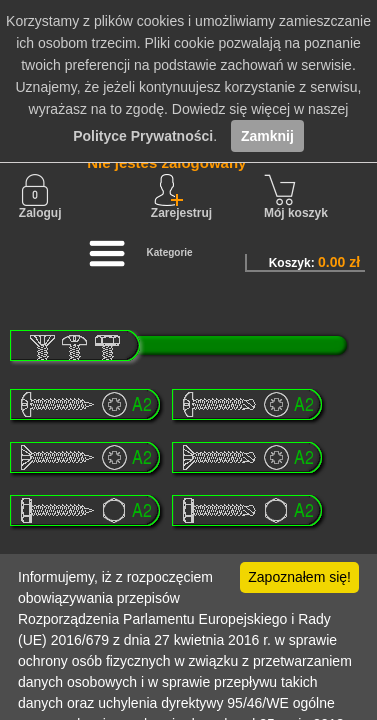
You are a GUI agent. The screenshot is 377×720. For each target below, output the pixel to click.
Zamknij (267, 136)
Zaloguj (40, 197)
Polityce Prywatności (143, 136)
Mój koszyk (296, 197)
